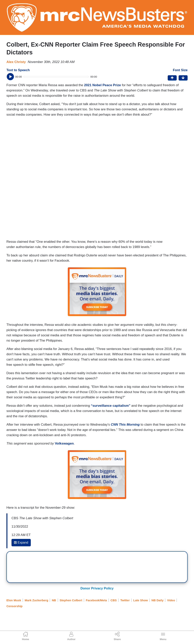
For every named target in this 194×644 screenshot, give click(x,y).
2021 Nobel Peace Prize (103, 85)
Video (171, 600)
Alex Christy (16, 62)
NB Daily (158, 600)
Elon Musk (14, 600)
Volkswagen (64, 443)
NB (54, 600)
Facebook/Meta (96, 600)
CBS (114, 600)
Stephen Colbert (71, 600)
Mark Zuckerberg (37, 600)
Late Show (141, 600)
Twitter (125, 600)
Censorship (15, 606)
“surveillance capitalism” (111, 406)
